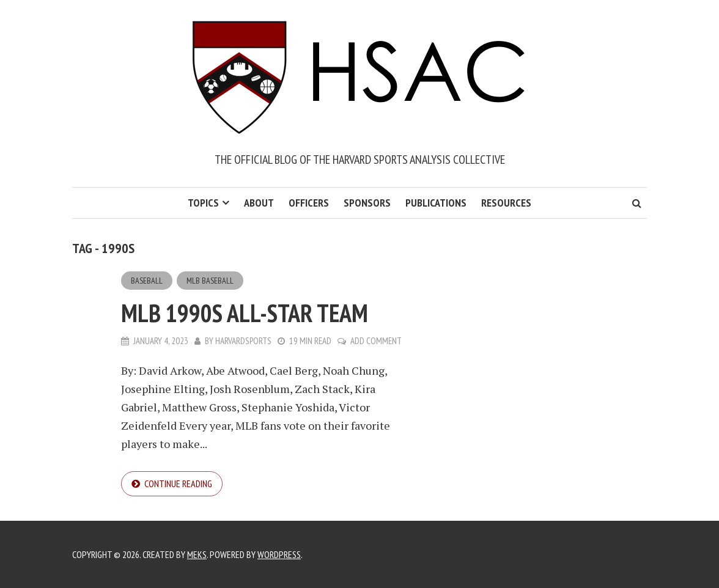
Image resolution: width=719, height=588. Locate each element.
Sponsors (367, 203)
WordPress (279, 554)
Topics (203, 203)
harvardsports (243, 341)
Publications (436, 203)
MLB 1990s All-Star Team (245, 313)
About (259, 203)
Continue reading (178, 483)
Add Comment (376, 341)
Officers (309, 203)
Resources (506, 203)
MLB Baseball (210, 281)
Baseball (147, 281)
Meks (197, 554)
